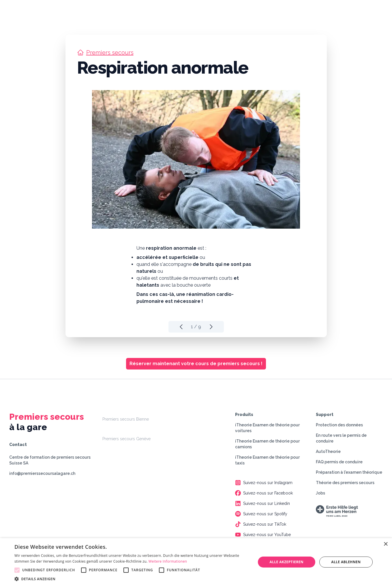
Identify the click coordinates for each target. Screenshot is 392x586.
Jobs (320, 493)
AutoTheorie (328, 451)
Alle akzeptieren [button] (286, 562)
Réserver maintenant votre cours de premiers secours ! (196, 364)
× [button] (386, 544)
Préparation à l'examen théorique (349, 472)
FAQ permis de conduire (339, 462)
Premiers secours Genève (126, 439)
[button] (132, 579)
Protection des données (339, 425)
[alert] (196, 562)
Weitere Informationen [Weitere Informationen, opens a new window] (168, 561)
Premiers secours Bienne (126, 419)
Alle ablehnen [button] (346, 562)
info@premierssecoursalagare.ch (42, 473)
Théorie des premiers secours (345, 483)
